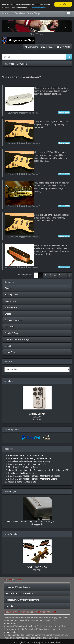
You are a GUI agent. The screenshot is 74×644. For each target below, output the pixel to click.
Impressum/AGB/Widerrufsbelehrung (23, 600)
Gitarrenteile (10, 301)
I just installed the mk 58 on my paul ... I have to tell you (29, 522)
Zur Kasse (47, 47)
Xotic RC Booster (37, 414)
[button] (7, 26)
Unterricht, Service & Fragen (17, 339)
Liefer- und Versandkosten (18, 587)
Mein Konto (64, 47)
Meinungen (22, 64)
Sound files (10, 352)
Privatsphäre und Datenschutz (20, 593)
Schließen (63, 4)
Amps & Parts (11, 307)
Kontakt (9, 606)
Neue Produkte (11, 534)
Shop (12, 64)
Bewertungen (10, 492)
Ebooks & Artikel (12, 333)
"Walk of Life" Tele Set (37, 567)
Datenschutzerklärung (38, 8)
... (65, 275)
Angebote (9, 381)
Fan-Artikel (10, 327)
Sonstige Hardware (13, 320)
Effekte (8, 314)
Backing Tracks (12, 295)
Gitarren (8, 288)
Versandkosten (10, 623)
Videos (8, 346)
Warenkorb (31, 47)
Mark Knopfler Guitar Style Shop (21, 13)
